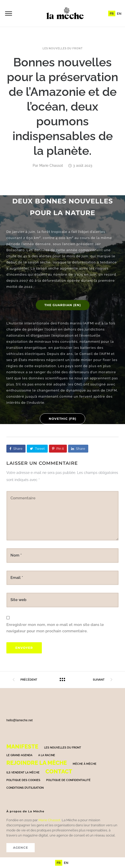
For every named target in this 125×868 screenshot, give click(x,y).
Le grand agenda (19, 755)
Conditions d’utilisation (25, 788)
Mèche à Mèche (85, 764)
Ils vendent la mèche (23, 773)
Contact (59, 771)
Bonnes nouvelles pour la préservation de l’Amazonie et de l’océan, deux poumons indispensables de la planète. (62, 107)
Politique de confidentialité (68, 780)
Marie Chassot (51, 166)
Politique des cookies (23, 780)
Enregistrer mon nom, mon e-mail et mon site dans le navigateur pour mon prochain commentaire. (55, 628)
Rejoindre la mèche (37, 763)
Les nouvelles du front (63, 49)
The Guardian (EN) (63, 305)
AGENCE (21, 848)
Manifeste (22, 746)
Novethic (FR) (62, 419)
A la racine (47, 755)
